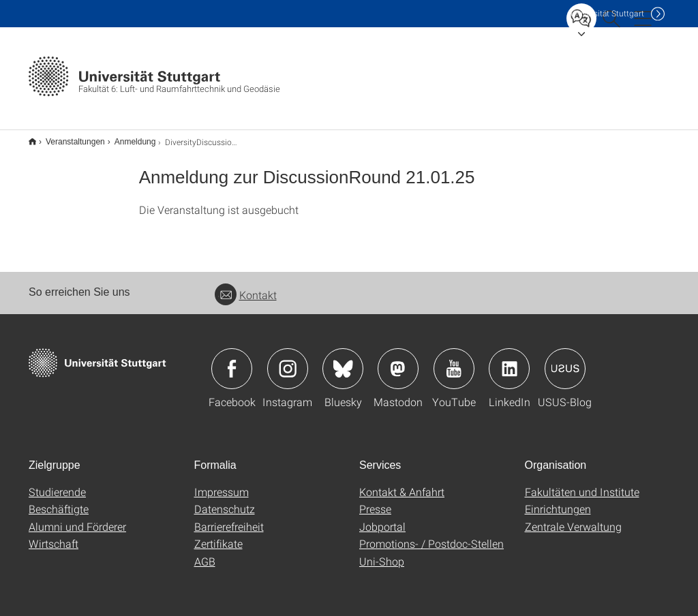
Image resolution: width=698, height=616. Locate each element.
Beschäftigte (59, 500)
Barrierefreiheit (229, 518)
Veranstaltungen (68, 137)
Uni (607, 13)
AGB (205, 552)
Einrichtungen (558, 500)
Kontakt (246, 286)
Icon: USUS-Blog (565, 360)
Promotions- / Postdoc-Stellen (431, 535)
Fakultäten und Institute (582, 483)
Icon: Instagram (288, 360)
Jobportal (382, 518)
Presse (375, 500)
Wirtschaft (54, 535)
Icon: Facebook (232, 360)
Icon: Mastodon (398, 360)
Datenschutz (225, 500)
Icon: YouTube (454, 360)
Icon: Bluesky (343, 360)
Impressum (222, 483)
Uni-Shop (382, 552)
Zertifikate (218, 535)
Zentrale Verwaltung (573, 518)
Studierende (57, 483)
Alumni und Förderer (77, 518)
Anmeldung (128, 137)
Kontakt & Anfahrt (402, 483)
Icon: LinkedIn (509, 360)
